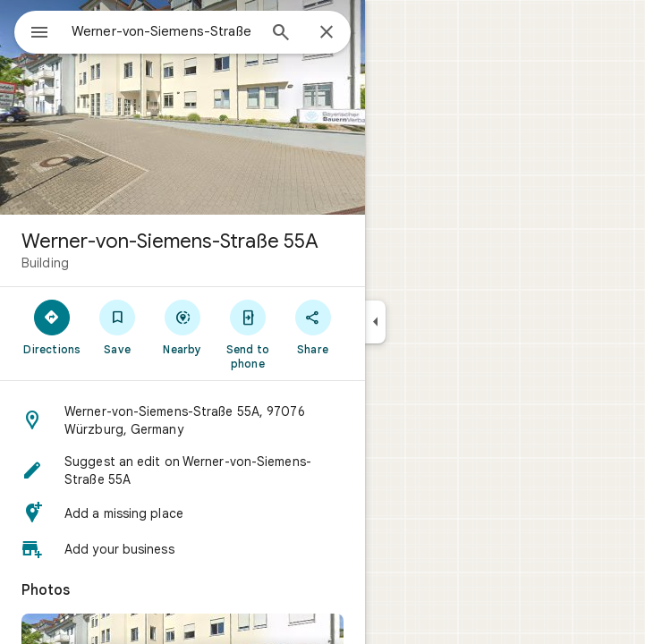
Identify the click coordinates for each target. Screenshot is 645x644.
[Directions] (52, 326)
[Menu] (39, 34)
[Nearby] (183, 326)
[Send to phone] (247, 334)
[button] (182, 420)
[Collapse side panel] (375, 322)
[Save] (118, 326)
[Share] (313, 326)
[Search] (281, 34)
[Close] (327, 33)
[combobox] (164, 31)
